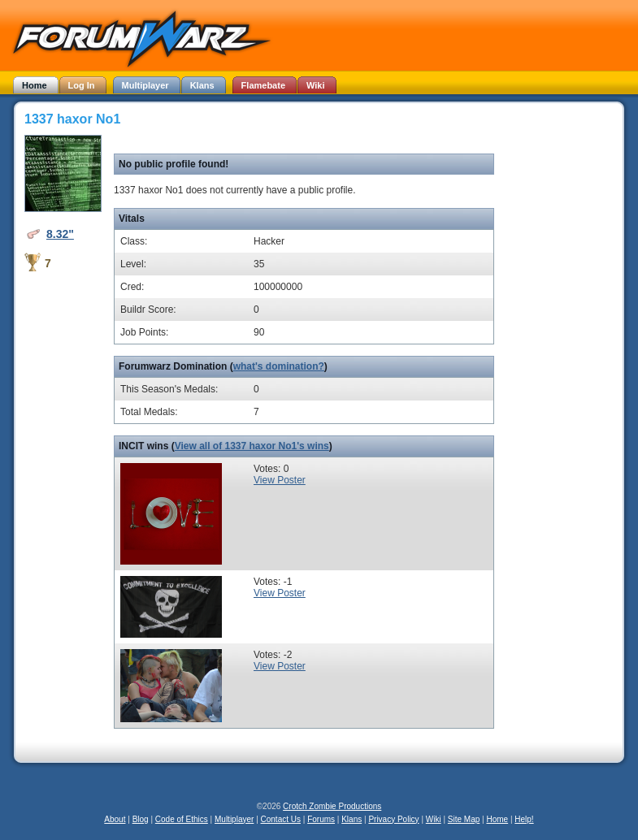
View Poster (280, 480)
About (115, 819)
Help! (524, 819)
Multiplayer (234, 819)
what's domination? (279, 366)
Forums (321, 819)
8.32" (60, 234)
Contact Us (281, 819)
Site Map (464, 819)
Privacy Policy (393, 819)
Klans (352, 819)
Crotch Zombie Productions (332, 806)
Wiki (434, 819)
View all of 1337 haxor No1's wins (252, 446)
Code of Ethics (182, 819)
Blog (141, 819)
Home (497, 819)
